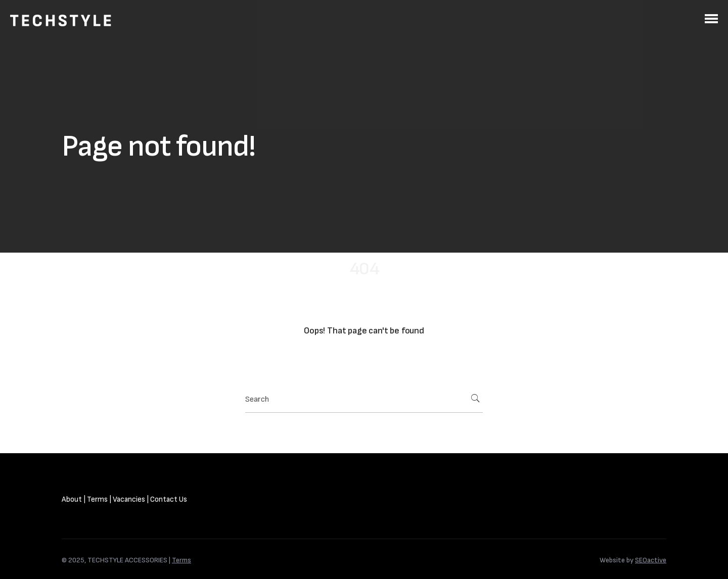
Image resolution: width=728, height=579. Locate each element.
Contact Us (169, 499)
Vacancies (129, 499)
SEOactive (651, 560)
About (72, 499)
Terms (97, 499)
